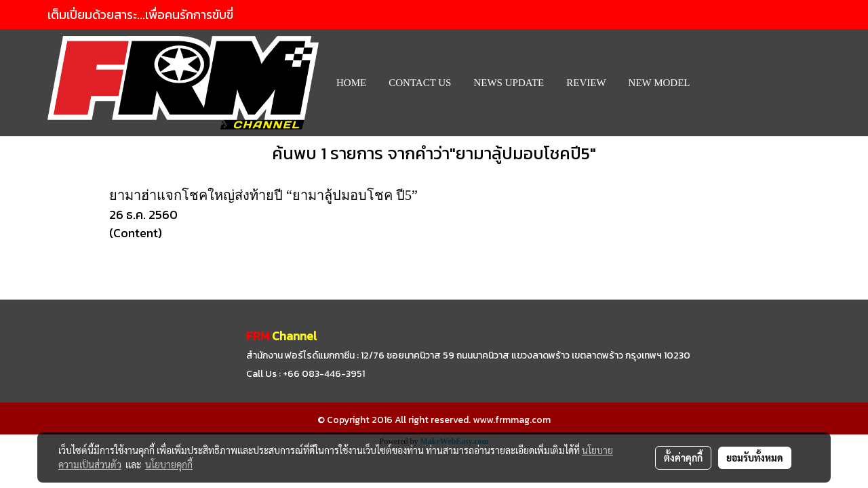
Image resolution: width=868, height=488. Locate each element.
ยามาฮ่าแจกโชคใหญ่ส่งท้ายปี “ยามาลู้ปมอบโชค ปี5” (263, 195)
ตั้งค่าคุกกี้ (683, 457)
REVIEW (586, 83)
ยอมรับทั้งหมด (755, 457)
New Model (659, 83)
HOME (351, 83)
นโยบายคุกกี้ (169, 464)
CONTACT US (420, 83)
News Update (509, 83)
